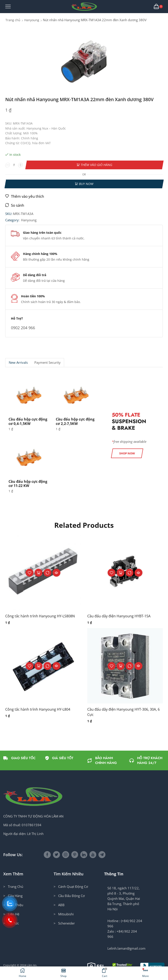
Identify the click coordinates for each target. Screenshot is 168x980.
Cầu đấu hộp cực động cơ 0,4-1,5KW (28, 421)
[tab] (18, 363)
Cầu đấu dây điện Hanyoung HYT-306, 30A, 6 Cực (123, 712)
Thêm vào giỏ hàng (96, 165)
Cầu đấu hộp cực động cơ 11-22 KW (28, 484)
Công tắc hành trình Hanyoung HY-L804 (38, 709)
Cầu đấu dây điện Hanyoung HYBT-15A (119, 616)
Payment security (47, 363)
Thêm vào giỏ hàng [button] (38, 573)
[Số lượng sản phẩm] (14, 165)
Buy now (86, 184)
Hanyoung (32, 20)
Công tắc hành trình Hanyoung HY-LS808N (40, 616)
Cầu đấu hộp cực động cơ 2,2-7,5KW (75, 421)
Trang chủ (13, 20)
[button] (127, 453)
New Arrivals (18, 363)
